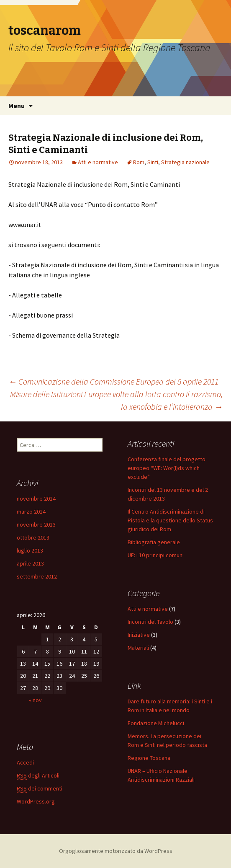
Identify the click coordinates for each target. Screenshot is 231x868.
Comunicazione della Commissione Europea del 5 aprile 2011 (113, 381)
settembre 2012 (37, 576)
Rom (139, 162)
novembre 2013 (36, 524)
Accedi (25, 762)
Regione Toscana (149, 758)
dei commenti (40, 789)
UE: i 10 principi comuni (156, 555)
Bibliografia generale (154, 542)
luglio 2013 (30, 550)
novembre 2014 (36, 499)
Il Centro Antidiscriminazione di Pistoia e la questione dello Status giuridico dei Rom (170, 520)
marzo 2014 (31, 511)
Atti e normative (98, 162)
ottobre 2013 (33, 537)
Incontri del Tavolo (150, 622)
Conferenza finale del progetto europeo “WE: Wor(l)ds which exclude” (167, 468)
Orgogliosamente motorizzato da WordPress (116, 851)
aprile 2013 (30, 563)
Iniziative (139, 635)
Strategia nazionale (185, 162)
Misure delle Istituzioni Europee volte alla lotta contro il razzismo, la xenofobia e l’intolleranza (116, 400)
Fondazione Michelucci (156, 723)
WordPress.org (36, 801)
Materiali (138, 648)
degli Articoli (38, 776)
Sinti (153, 162)
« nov (35, 700)
